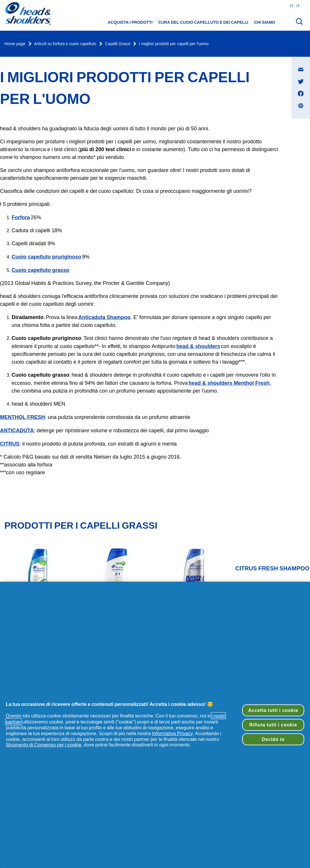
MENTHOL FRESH (22, 417)
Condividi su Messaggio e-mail (304, 64)
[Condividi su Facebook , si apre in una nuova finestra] (301, 94)
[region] (155, 725)
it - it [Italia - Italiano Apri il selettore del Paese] (295, 6)
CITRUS (10, 444)
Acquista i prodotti (130, 22)
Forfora (21, 217)
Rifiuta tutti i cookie (273, 725)
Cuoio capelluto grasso (40, 270)
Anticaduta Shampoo (104, 317)
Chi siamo (265, 22)
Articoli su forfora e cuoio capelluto (65, 44)
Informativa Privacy (172, 733)
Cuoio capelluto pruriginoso (46, 257)
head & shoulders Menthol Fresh (229, 383)
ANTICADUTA (17, 430)
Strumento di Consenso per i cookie (43, 745)
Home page (15, 44)
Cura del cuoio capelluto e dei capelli (203, 22)
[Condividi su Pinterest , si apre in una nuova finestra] (301, 106)
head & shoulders (198, 346)
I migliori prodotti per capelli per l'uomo (174, 44)
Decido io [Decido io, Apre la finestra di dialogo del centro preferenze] (273, 739)
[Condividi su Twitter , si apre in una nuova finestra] (301, 81)
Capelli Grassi (118, 44)
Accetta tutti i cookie (273, 710)
